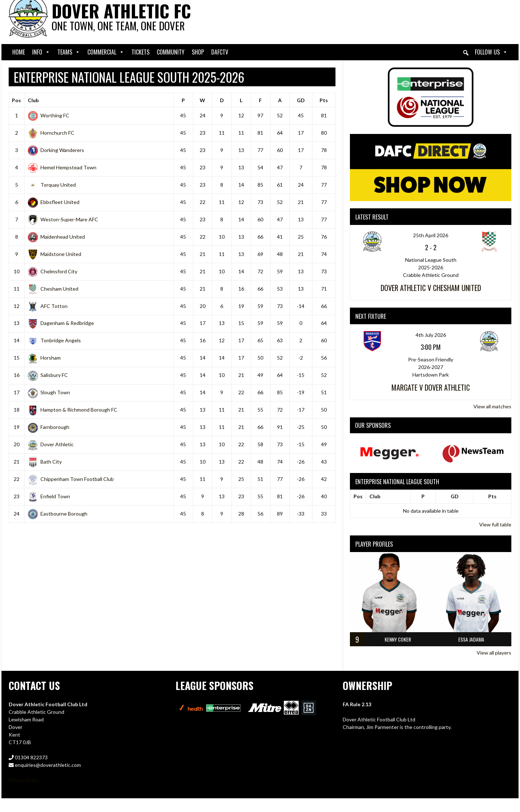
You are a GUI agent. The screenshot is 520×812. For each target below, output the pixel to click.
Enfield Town (49, 496)
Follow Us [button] (491, 52)
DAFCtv (220, 52)
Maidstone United (55, 254)
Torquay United (52, 185)
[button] (466, 53)
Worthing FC (49, 115)
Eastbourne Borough (58, 514)
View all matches (492, 406)
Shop (198, 52)
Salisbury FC (48, 375)
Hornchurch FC (51, 133)
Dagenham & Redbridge (61, 323)
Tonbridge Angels (54, 340)
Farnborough (49, 427)
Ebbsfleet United (54, 202)
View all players (494, 653)
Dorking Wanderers (56, 150)
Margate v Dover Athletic (431, 387)
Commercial (106, 52)
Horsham (44, 358)
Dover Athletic (51, 444)
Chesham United (53, 289)
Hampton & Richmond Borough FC (73, 410)
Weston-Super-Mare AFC (63, 219)
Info (41, 52)
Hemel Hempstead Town (62, 167)
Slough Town (49, 392)
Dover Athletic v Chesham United (431, 288)
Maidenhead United (56, 237)
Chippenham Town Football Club (71, 479)
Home (19, 52)
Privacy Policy (24, 780)
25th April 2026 (431, 235)
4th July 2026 (431, 335)
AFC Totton (48, 306)
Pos (16, 100)
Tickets (140, 52)
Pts (324, 100)
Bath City (45, 462)
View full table (495, 524)
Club (33, 100)
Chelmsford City (53, 271)
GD (301, 100)
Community (171, 52)
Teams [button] (69, 52)
